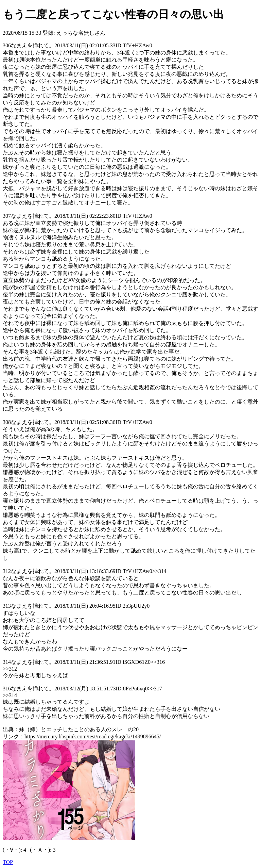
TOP (8, 862)
